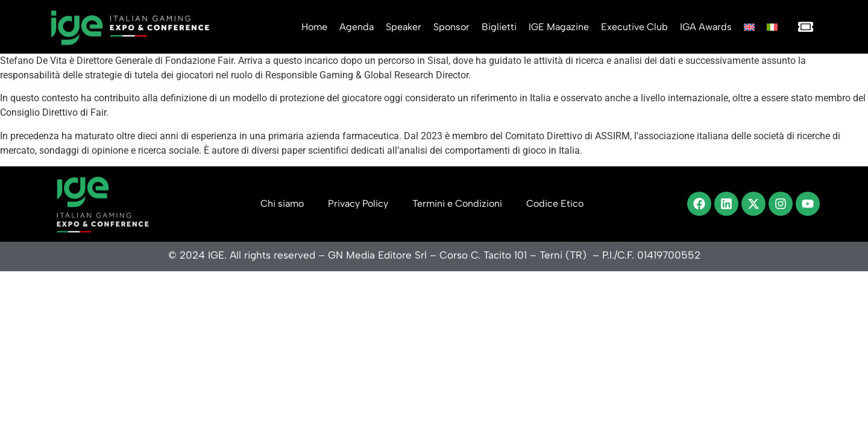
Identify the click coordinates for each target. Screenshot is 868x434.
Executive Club (634, 27)
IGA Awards (706, 27)
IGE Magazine (559, 27)
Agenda (357, 27)
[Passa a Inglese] (749, 27)
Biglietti (499, 27)
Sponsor (451, 27)
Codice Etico (555, 203)
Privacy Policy (358, 203)
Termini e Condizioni (457, 203)
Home (314, 27)
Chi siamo (282, 203)
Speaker (404, 27)
